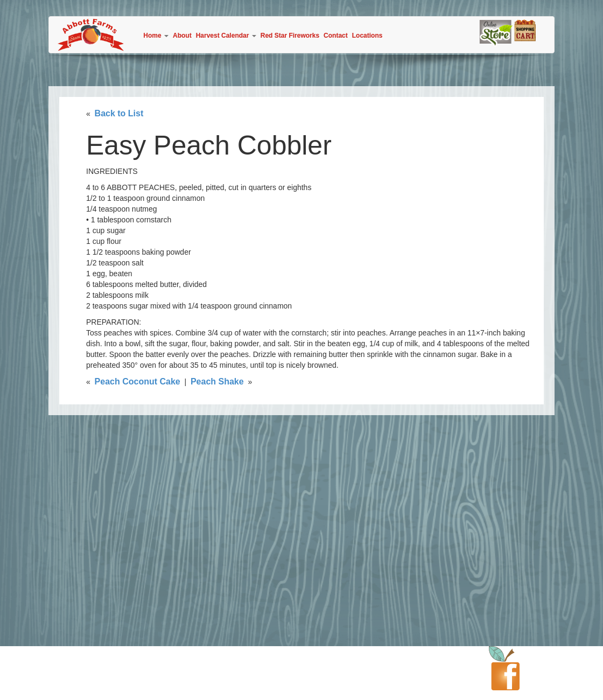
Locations (367, 36)
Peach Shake (217, 381)
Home (156, 36)
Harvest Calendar (226, 36)
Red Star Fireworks (290, 36)
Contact (336, 36)
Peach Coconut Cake (138, 381)
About (182, 36)
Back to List (119, 113)
